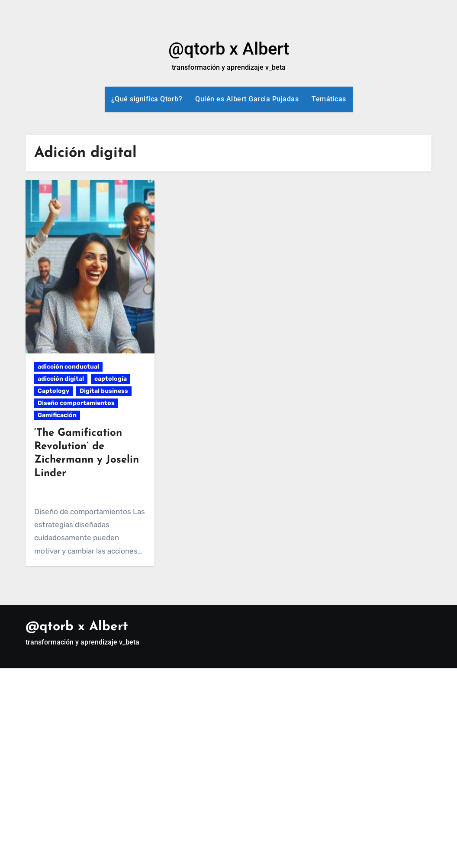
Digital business (104, 391)
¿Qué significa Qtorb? (147, 99)
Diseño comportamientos (76, 403)
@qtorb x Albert (229, 49)
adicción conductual (68, 367)
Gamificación (57, 415)
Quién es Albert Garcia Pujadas (247, 99)
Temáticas (329, 99)
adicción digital (61, 379)
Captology (53, 391)
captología (111, 379)
